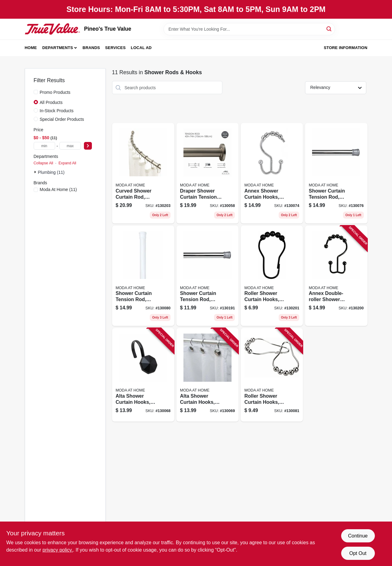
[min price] (44, 146)
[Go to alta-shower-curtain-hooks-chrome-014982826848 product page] (207, 375)
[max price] (70, 146)
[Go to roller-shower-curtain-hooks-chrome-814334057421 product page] (272, 375)
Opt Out (358, 553)
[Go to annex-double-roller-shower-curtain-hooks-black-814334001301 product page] (336, 276)
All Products (51, 102)
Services (115, 48)
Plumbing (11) (51, 172)
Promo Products (55, 92)
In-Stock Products (57, 111)
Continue (358, 536)
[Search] (329, 29)
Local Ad (141, 48)
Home (31, 48)
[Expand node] (36, 172)
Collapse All (43, 163)
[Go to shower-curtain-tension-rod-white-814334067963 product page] (143, 276)
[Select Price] (88, 146)
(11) (58, 189)
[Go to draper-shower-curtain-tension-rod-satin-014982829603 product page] (207, 173)
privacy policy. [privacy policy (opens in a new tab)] (58, 550)
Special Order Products (62, 119)
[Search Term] (249, 29)
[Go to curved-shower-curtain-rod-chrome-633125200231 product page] (143, 173)
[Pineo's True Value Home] (52, 29)
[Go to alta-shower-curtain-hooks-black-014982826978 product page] (143, 375)
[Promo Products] (36, 92)
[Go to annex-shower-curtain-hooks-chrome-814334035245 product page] (272, 173)
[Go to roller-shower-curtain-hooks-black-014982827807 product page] (272, 276)
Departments (58, 48)
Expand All (67, 163)
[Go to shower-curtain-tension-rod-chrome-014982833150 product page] (207, 276)
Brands (91, 48)
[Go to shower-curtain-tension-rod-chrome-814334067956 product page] (336, 173)
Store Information (345, 48)
